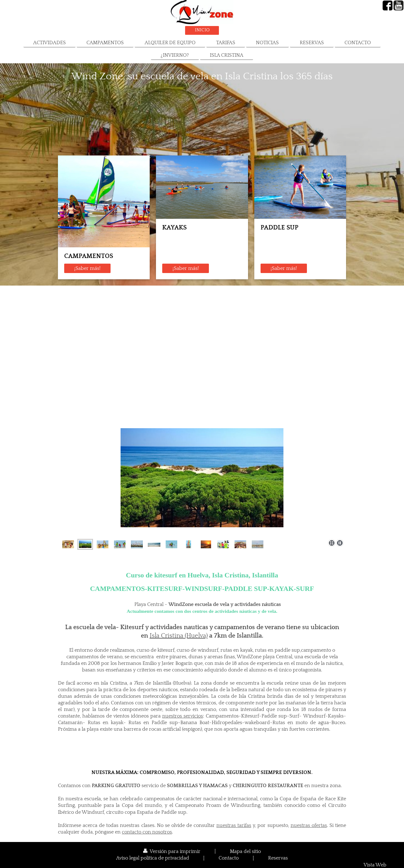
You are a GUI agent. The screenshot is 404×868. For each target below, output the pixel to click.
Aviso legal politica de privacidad (153, 858)
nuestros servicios (183, 716)
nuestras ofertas (309, 826)
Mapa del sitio (245, 852)
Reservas (278, 858)
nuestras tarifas (234, 826)
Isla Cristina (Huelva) (179, 636)
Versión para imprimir (172, 851)
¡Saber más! (87, 268)
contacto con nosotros (147, 832)
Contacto (229, 858)
